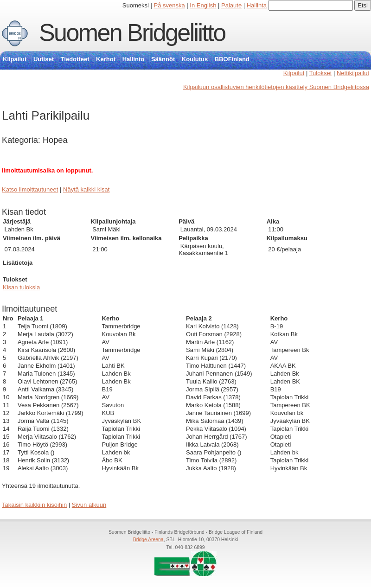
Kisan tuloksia (21, 287)
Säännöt (163, 59)
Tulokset (321, 73)
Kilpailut (15, 59)
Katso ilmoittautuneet (30, 189)
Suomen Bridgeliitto (132, 32)
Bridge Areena (148, 540)
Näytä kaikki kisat (86, 189)
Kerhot (106, 59)
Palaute (231, 5)
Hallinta (257, 5)
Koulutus (195, 59)
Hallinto (134, 59)
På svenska (170, 5)
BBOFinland (232, 59)
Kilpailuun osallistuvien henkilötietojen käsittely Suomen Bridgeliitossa (276, 87)
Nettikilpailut (353, 73)
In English (203, 5)
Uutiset (44, 59)
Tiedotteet (75, 59)
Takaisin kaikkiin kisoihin (34, 505)
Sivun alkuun (89, 505)
